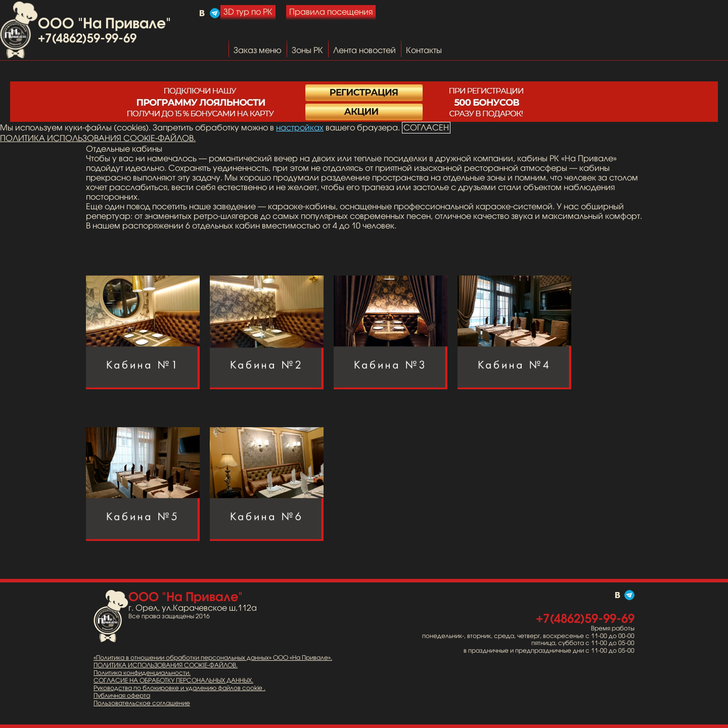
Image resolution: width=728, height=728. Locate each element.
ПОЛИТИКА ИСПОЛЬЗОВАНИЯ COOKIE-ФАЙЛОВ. (98, 138)
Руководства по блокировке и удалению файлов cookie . (179, 688)
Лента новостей (365, 50)
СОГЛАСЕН (426, 127)
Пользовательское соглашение (142, 703)
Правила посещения (331, 12)
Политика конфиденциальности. (142, 673)
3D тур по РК (248, 12)
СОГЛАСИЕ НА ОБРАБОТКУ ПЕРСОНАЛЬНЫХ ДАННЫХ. (173, 680)
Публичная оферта (122, 696)
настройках (300, 127)
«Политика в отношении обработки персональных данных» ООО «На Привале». (213, 658)
